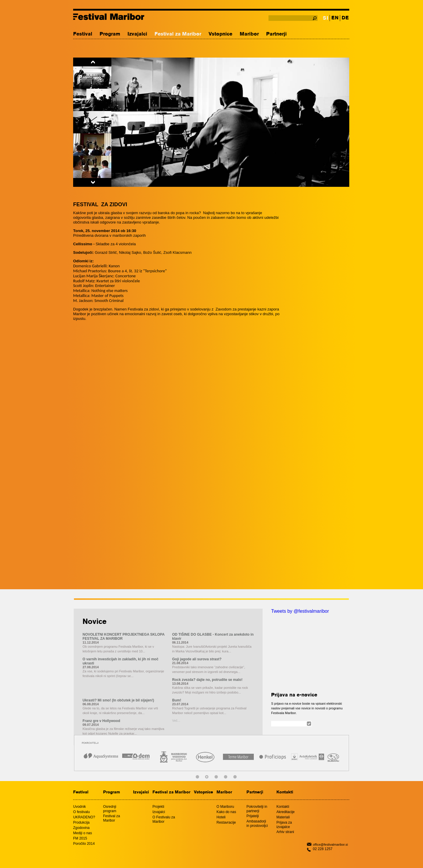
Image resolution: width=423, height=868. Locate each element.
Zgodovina (81, 828)
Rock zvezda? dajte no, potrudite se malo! (207, 680)
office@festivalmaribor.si (330, 845)
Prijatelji (253, 816)
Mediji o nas (83, 833)
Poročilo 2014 (84, 844)
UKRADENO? (84, 817)
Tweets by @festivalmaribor (300, 611)
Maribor (249, 34)
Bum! (177, 700)
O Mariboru (225, 807)
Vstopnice (220, 34)
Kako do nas (226, 812)
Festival (83, 34)
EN (335, 18)
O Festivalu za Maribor (164, 819)
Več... (176, 721)
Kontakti (285, 792)
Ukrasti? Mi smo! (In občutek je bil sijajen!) (118, 700)
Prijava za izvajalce (284, 825)
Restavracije (226, 822)
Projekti (158, 807)
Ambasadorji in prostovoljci (257, 823)
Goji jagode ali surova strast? (197, 659)
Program (110, 34)
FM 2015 (80, 838)
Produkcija (81, 822)
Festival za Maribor (178, 34)
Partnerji (276, 34)
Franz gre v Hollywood (101, 721)
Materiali (283, 817)
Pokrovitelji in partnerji (257, 809)
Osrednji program (110, 809)
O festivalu (82, 812)
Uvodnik (79, 807)
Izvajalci (137, 34)
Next (92, 182)
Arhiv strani (285, 832)
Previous (92, 62)
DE (345, 18)
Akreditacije (286, 812)
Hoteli (221, 817)
